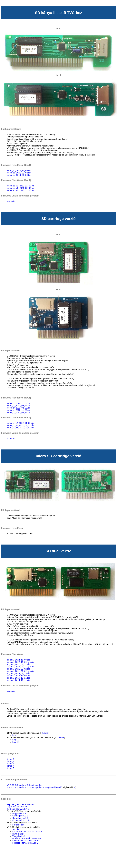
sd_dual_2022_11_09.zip (18, 660)
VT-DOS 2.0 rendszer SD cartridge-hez (25, 785)
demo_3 (10, 764)
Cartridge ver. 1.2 (20, 818)
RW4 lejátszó (18, 834)
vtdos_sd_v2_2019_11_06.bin (21, 190)
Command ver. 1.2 (21, 820)
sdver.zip (11, 201)
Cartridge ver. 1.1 (20, 816)
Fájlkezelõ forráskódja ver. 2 (25, 843)
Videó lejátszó (19, 836)
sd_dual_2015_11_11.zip (18, 680)
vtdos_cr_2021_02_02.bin (19, 408)
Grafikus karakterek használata (27, 838)
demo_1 (10, 759)
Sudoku (16, 829)
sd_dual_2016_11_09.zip (18, 676)
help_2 (15, 742)
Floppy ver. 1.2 (19, 813)
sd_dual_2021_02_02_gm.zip (20, 671)
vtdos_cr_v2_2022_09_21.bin (20, 425)
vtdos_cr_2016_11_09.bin (19, 410)
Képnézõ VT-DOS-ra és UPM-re (27, 832)
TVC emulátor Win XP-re (18, 809)
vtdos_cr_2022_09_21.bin (19, 406)
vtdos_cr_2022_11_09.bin (19, 403)
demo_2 (10, 761)
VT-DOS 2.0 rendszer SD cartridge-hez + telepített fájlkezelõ (34, 787)
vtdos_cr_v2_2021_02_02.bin (20, 428)
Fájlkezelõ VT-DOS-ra (17, 807)
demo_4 (10, 766)
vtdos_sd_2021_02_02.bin (19, 173)
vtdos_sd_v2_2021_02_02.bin (21, 188)
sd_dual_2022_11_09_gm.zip (20, 662)
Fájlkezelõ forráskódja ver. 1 (25, 841)
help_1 (15, 740)
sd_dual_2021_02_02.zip (18, 669)
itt (75, 787)
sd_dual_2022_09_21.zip (18, 664)
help (14, 735)
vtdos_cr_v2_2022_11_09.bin (20, 423)
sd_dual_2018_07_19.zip (18, 673)
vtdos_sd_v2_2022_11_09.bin (21, 186)
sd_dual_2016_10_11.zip (18, 678)
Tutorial (45, 733)
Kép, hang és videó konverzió (20, 804)
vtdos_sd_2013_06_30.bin (19, 175)
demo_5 (10, 768)
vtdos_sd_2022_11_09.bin (19, 170)
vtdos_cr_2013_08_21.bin (19, 412)
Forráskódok (18, 825)
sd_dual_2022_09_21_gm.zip (20, 667)
